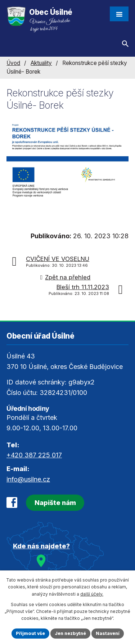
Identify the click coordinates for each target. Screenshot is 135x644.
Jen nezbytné (70, 633)
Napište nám (55, 503)
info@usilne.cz (28, 479)
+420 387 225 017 (34, 455)
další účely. (92, 594)
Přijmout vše (30, 633)
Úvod (13, 63)
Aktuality (41, 63)
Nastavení (108, 633)
